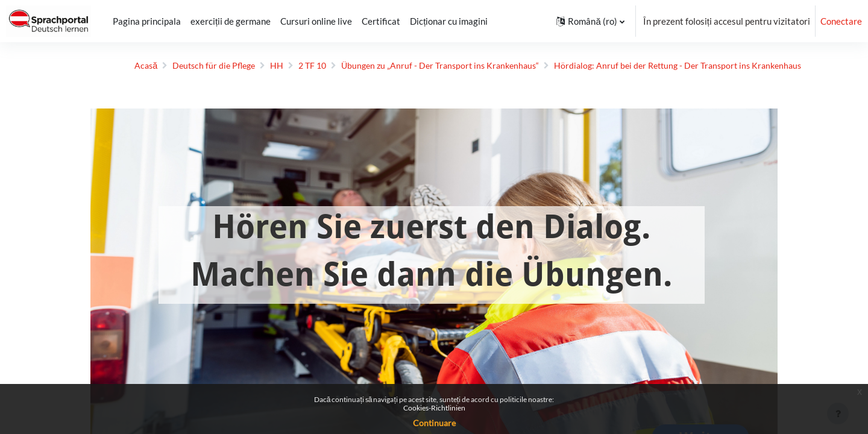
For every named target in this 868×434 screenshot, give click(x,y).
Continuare (434, 423)
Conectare (841, 21)
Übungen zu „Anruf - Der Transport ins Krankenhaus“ (417, 66)
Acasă (111, 66)
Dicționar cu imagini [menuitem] (449, 21)
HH (247, 66)
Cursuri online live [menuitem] (316, 21)
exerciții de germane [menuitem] (231, 21)
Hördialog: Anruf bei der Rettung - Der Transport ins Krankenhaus (665, 66)
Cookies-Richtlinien (434, 408)
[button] (590, 21)
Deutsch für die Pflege (182, 66)
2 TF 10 (284, 66)
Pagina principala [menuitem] (147, 21)
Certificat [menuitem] (381, 21)
